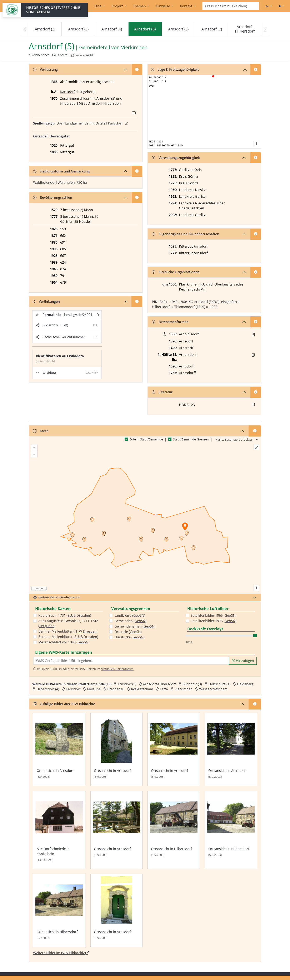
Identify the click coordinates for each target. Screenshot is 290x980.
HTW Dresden (86, 631)
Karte (41, 431)
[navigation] (145, 29)
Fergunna (47, 626)
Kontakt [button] (187, 6)
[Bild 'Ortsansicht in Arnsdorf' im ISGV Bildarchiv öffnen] (59, 749)
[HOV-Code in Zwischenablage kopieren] (72, 56)
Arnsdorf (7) (212, 29)
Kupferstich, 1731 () (65, 615)
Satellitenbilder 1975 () (214, 621)
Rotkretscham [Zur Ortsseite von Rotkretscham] (142, 689)
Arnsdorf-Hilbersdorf (245, 29)
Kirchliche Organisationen (176, 272)
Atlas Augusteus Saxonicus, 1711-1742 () (68, 623)
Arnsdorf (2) (45, 29)
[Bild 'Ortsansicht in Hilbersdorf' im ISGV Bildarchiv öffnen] (174, 830)
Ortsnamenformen (170, 322)
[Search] (231, 6)
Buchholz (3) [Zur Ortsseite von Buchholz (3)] (192, 684)
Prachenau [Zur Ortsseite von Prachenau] (116, 689)
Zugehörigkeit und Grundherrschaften (186, 234)
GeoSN (83, 642)
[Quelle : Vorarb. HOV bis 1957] (253, 355)
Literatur (162, 392)
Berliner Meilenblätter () (68, 631)
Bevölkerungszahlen (53, 198)
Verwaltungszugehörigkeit (176, 158)
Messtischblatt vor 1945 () (64, 642)
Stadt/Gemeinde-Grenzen (191, 439)
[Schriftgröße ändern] (269, 6)
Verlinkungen (46, 302)
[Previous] (25, 29)
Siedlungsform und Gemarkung (61, 171)
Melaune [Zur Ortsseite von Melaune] (94, 689)
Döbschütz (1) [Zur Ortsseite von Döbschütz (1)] (219, 684)
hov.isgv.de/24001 (78, 315)
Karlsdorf (67, 92)
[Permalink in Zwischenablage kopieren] (97, 315)
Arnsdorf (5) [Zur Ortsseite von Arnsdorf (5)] (127, 684)
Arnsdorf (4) (112, 29)
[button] (253, 334)
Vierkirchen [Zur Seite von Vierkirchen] (134, 47)
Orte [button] (98, 6)
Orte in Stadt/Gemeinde (146, 439)
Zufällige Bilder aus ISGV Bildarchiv (64, 704)
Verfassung (45, 69)
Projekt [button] (118, 6)
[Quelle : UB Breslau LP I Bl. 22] (253, 334)
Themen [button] (140, 6)
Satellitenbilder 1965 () (214, 615)
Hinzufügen (243, 661)
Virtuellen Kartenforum (117, 669)
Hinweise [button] (163, 6)
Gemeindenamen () (135, 626)
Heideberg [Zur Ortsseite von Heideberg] (245, 684)
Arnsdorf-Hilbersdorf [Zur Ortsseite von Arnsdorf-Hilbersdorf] (159, 684)
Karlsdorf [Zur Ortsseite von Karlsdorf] (73, 689)
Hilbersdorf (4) (72, 103)
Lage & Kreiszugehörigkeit (175, 69)
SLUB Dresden (79, 615)
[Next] (265, 29)
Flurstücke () (129, 637)
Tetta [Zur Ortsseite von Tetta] (164, 689)
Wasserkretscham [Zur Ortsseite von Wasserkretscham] (213, 689)
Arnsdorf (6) (178, 29)
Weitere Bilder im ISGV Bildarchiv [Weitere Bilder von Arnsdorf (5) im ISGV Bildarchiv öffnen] (61, 953)
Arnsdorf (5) (106, 98)
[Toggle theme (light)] (281, 6)
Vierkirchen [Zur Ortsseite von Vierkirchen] (184, 689)
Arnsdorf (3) (78, 29)
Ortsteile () (128, 632)
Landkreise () (130, 615)
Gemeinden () (130, 621)
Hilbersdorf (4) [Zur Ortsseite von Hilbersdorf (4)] (48, 689)
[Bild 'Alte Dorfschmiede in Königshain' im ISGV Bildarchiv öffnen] (59, 830)
